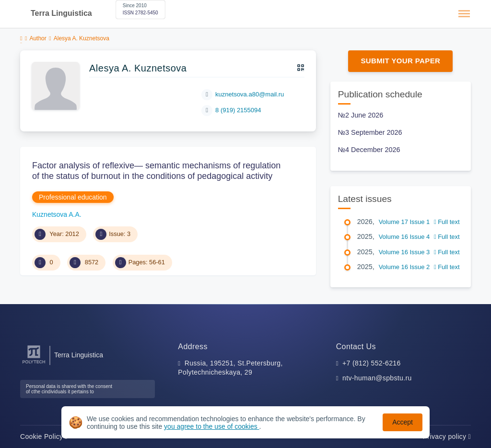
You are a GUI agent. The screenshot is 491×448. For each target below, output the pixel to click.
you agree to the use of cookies (211, 426)
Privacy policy (447, 436)
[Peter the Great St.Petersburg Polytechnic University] (34, 364)
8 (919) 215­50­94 (238, 110)
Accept (403, 422)
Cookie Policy (44, 436)
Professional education (73, 197)
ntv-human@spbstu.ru (377, 378)
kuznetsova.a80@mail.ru (250, 94)
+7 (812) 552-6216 (372, 363)
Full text (447, 222)
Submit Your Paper (400, 61)
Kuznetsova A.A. (57, 214)
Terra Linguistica (61, 13)
